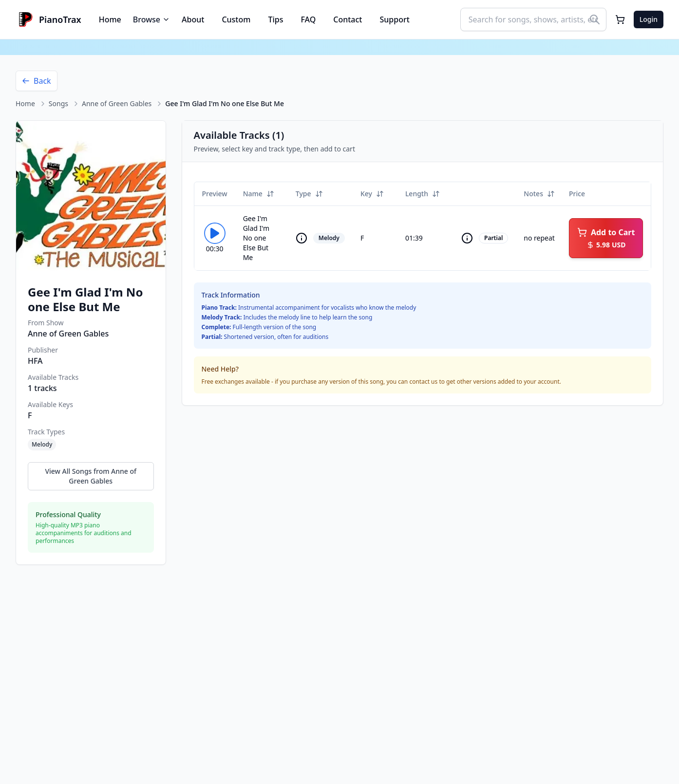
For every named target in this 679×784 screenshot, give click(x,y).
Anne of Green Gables (117, 103)
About (193, 19)
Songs (58, 103)
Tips (275, 19)
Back (37, 81)
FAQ (308, 19)
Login (649, 19)
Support (395, 19)
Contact (348, 19)
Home (110, 19)
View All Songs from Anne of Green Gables (91, 476)
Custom (236, 19)
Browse (151, 19)
